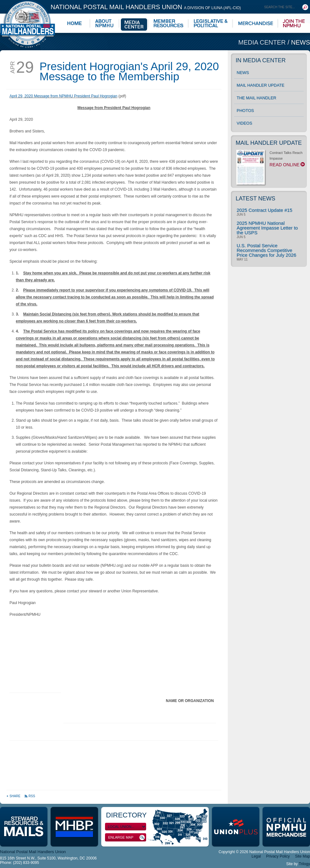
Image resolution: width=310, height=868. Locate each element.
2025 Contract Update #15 (264, 210)
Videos (244, 123)
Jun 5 (241, 215)
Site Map (303, 856)
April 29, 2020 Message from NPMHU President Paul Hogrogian (63, 96)
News (301, 42)
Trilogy (304, 864)
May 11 (242, 260)
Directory (126, 815)
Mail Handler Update (260, 85)
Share (14, 796)
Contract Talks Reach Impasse (270, 161)
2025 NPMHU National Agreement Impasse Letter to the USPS (267, 228)
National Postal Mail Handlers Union (146, 7)
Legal (256, 856)
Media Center (263, 42)
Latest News (255, 199)
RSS (30, 796)
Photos (245, 110)
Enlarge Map (127, 837)
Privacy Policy (278, 856)
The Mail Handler (256, 98)
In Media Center (261, 60)
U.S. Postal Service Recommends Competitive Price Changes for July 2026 (266, 250)
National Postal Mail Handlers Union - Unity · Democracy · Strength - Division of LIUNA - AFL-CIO (28, 24)
